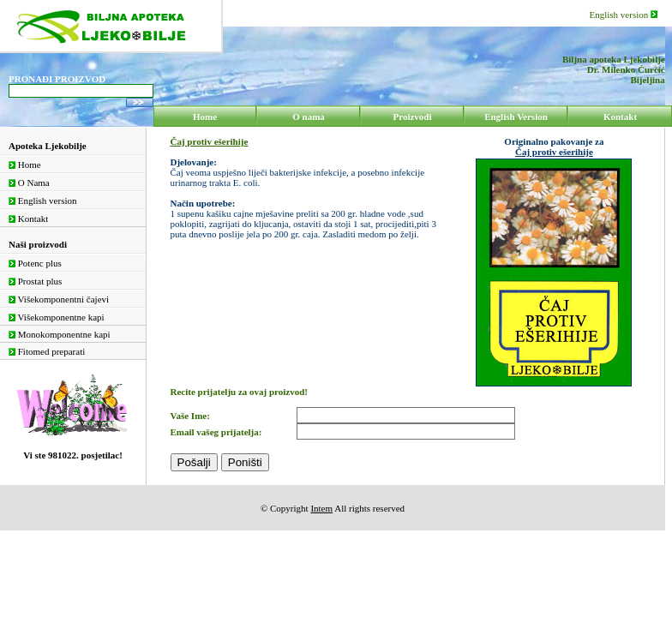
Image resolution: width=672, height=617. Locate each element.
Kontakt (28, 219)
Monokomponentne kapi (60, 334)
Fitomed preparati (47, 351)
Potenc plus (35, 263)
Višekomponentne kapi (57, 317)
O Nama (29, 183)
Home (25, 165)
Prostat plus (35, 281)
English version (624, 15)
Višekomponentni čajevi (59, 299)
